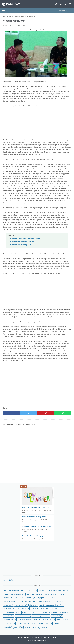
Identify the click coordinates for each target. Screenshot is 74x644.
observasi (8, 627)
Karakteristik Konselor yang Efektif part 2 (22, 240)
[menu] (4, 8)
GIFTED (52, 597)
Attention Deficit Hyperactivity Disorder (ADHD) (41, 594)
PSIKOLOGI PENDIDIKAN (49, 612)
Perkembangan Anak (23, 616)
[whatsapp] (63, 411)
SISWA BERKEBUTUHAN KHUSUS (29, 619)
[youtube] (65, 3)
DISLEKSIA (19, 597)
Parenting (64, 612)
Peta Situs (47, 638)
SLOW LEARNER (49, 619)
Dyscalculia (30, 597)
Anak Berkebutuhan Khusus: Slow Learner (37, 507)
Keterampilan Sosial (45, 601)
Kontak (54, 638)
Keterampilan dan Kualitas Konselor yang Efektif (25, 237)
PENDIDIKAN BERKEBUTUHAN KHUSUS (44, 608)
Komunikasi (59, 601)
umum (36, 627)
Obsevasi (33, 605)
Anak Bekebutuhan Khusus (58, 590)
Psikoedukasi (57, 616)
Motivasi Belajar (21, 605)
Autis (62, 594)
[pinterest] (46, 411)
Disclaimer (27, 638)
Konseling (8, 605)
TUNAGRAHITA (63, 619)
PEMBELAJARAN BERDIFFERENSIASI (16, 608)
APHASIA (33, 590)
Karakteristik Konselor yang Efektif (21, 243)
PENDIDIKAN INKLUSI (12, 612)
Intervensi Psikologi (28, 601)
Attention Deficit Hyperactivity (14, 594)
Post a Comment (22, 24)
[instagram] (69, 3)
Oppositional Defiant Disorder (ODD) (51, 605)
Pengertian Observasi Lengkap (33, 536)
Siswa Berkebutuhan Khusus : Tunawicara (36, 526)
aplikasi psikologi (45, 623)
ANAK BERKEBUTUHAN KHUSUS (15, 590)
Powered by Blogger (40, 641)
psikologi (18, 627)
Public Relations (10, 619)
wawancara (46, 627)
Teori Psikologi (23, 623)
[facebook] (55, 3)
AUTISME (43, 590)
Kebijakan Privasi (37, 638)
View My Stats (8, 580)
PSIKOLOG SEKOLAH (30, 612)
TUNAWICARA (9, 623)
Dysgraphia (42, 597)
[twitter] (60, 3)
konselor (58, 623)
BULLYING (8, 597)
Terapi (34, 623)
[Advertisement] (37, 121)
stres (28, 627)
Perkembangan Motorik (41, 616)
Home (20, 638)
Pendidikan (9, 616)
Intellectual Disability (11, 601)
